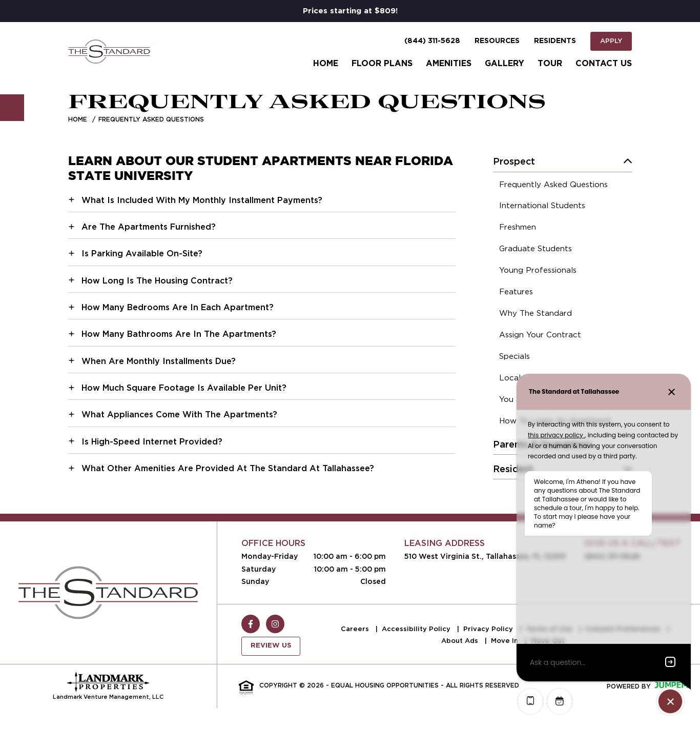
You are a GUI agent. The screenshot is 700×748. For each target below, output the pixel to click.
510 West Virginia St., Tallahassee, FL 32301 (485, 556)
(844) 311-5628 (432, 41)
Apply (611, 41)
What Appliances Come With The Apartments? (179, 415)
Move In (506, 641)
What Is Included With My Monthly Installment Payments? (202, 200)
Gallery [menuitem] (505, 64)
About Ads (461, 641)
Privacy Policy (489, 629)
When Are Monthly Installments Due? (159, 361)
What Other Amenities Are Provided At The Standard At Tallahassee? (228, 468)
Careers (356, 629)
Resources (497, 41)
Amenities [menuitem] (449, 64)
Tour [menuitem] (550, 64)
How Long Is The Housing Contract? (157, 281)
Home (78, 119)
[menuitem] (553, 186)
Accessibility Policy (417, 629)
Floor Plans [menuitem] (382, 64)
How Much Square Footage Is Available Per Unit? (184, 388)
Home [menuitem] (326, 64)
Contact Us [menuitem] (604, 64)
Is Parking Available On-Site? (142, 254)
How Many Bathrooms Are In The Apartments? (179, 334)
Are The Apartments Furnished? (149, 227)
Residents (555, 41)
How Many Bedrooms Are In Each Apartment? (178, 307)
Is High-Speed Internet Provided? (152, 442)
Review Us (271, 646)
